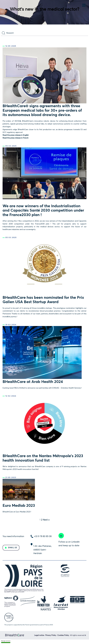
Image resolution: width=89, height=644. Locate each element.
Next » (46, 520)
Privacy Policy (51, 635)
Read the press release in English (16, 135)
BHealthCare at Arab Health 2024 (33, 382)
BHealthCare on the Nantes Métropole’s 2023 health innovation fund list (43, 458)
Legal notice (39, 635)
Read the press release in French (16, 138)
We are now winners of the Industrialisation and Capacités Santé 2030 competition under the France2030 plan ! (43, 210)
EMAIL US (12, 548)
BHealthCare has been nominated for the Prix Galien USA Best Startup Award (43, 300)
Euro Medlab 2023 (19, 505)
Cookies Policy (63, 635)
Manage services (6, 642)
